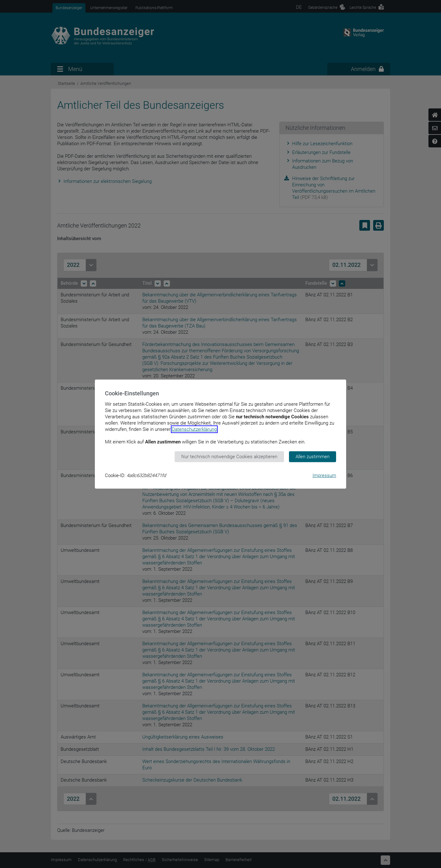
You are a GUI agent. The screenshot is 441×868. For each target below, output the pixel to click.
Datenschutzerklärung (194, 429)
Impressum (324, 475)
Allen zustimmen (313, 457)
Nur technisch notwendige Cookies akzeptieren (229, 457)
